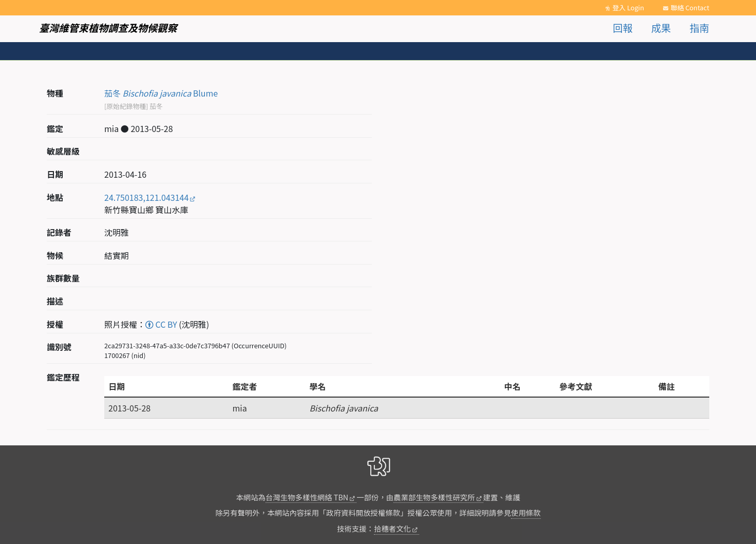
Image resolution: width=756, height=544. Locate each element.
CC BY (161, 324)
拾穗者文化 (392, 528)
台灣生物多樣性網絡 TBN (307, 497)
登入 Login (628, 7)
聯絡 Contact (690, 7)
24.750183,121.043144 (146, 197)
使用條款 (526, 512)
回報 (622, 28)
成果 (661, 28)
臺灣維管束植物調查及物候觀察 (108, 28)
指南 (700, 28)
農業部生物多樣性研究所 (434, 497)
